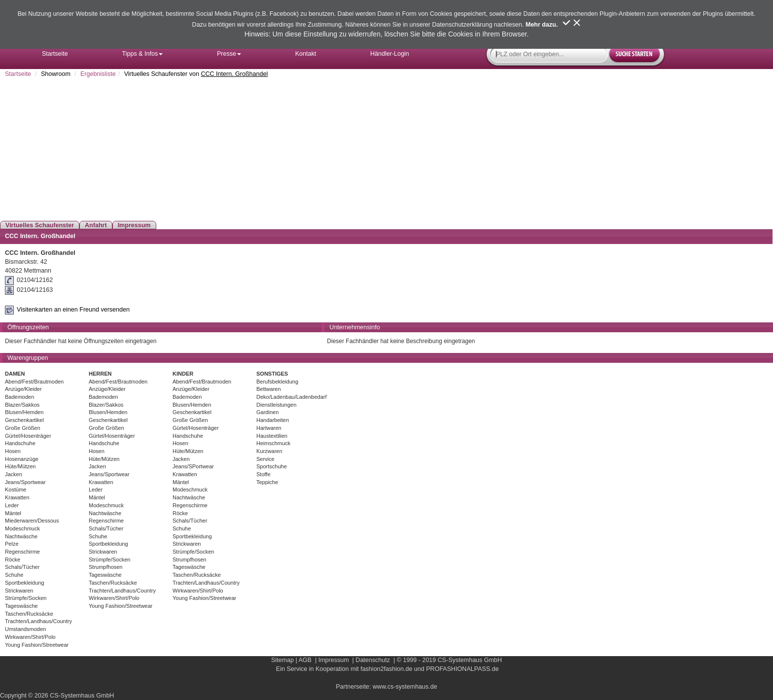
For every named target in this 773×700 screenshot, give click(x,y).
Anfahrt (96, 225)
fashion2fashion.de (386, 669)
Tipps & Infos (143, 54)
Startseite (55, 54)
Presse (229, 54)
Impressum (134, 225)
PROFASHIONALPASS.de (462, 669)
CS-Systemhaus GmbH (470, 660)
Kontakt (306, 54)
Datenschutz (373, 660)
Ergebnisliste (98, 74)
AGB (305, 660)
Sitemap (282, 660)
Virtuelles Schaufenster (40, 225)
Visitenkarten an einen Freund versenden (73, 310)
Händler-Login (390, 54)
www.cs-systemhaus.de (405, 687)
